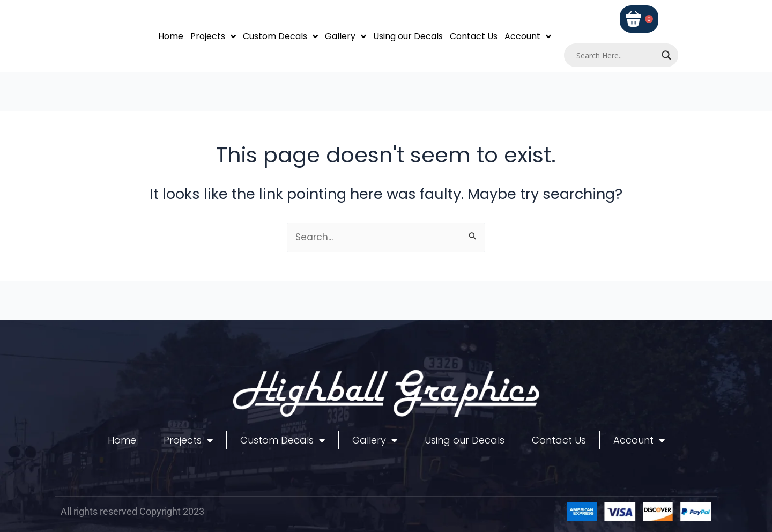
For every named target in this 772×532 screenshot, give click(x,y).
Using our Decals (408, 36)
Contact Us (474, 36)
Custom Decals (280, 36)
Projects (213, 36)
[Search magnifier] (666, 55)
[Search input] (617, 55)
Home (171, 36)
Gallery (346, 36)
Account (528, 36)
